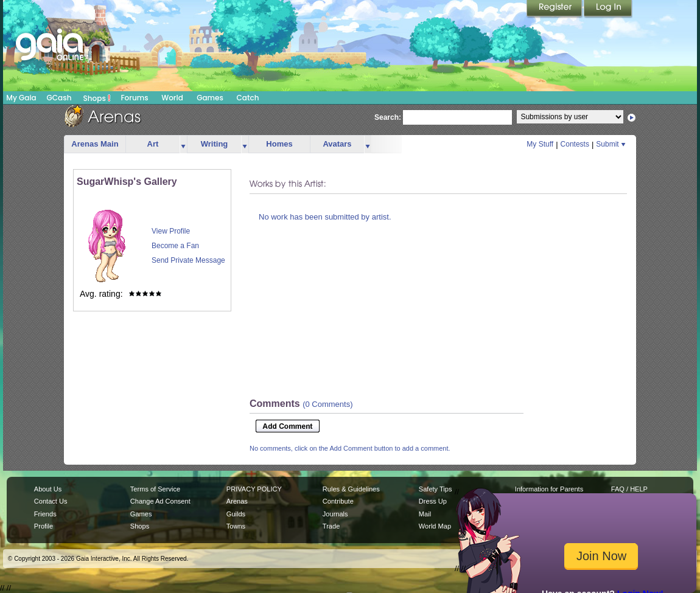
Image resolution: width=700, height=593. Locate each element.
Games (210, 98)
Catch (248, 98)
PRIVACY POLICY (254, 489)
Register (555, 9)
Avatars (337, 144)
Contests (575, 144)
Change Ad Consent (160, 501)
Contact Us (51, 501)
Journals (335, 514)
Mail (425, 514)
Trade (331, 526)
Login (608, 9)
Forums (134, 98)
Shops (97, 98)
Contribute (338, 501)
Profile (44, 526)
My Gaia (21, 98)
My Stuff (540, 144)
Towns (236, 526)
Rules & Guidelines (351, 489)
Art (153, 144)
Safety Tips (436, 489)
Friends (45, 514)
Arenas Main (95, 144)
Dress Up (433, 501)
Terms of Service (155, 489)
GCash (59, 98)
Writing (215, 144)
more (183, 144)
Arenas (237, 501)
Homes (279, 144)
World (172, 98)
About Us (48, 489)
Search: (388, 117)
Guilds (236, 514)
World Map (435, 526)
